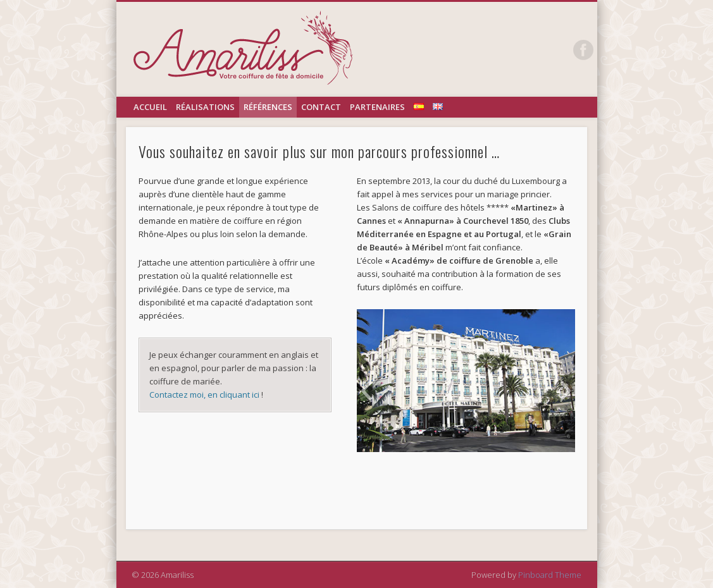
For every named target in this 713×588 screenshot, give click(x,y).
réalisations (205, 107)
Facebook (583, 50)
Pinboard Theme (550, 575)
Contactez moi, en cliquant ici (205, 395)
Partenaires (377, 107)
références (268, 107)
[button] (366, 391)
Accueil (150, 107)
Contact (321, 107)
